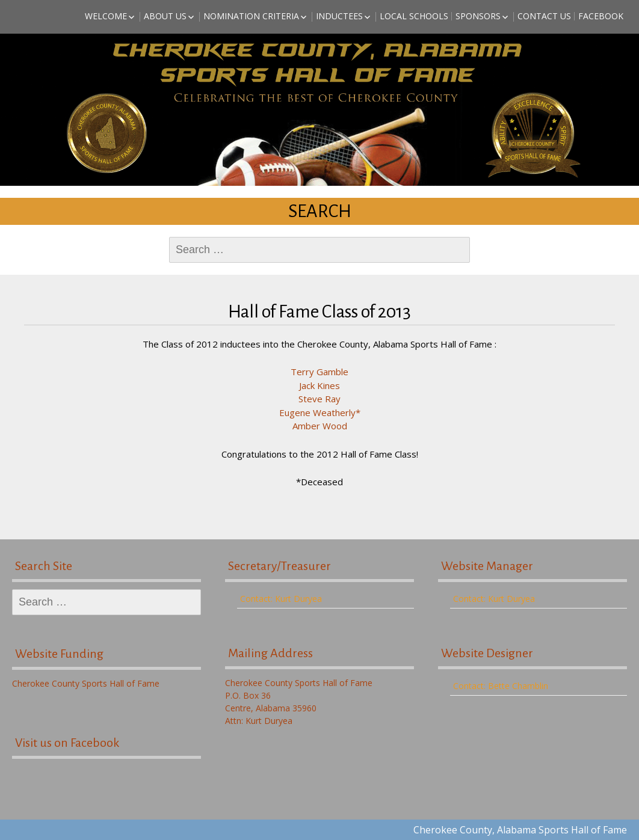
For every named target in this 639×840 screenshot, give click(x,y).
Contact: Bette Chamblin (501, 686)
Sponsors (478, 16)
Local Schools (414, 16)
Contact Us (544, 16)
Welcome (106, 16)
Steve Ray (319, 399)
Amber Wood (320, 426)
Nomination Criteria (251, 16)
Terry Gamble (319, 372)
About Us (165, 16)
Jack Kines (319, 385)
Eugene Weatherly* (320, 412)
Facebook (601, 16)
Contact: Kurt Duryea (281, 599)
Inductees (339, 16)
